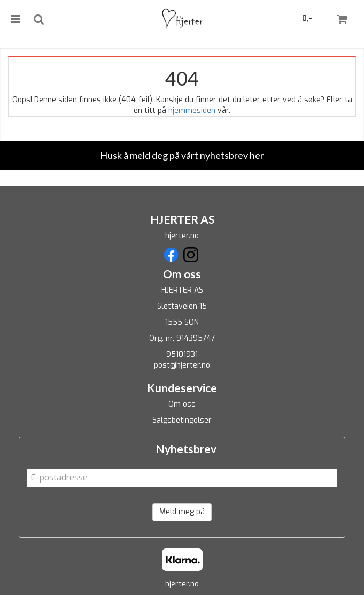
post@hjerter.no (182, 365)
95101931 (182, 354)
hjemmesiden (192, 110)
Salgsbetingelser (182, 420)
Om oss (182, 404)
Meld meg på (182, 512)
